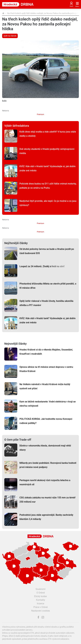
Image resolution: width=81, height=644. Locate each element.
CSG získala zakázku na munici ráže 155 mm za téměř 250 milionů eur (47, 500)
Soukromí (40, 589)
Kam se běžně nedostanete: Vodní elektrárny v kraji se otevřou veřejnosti (48, 404)
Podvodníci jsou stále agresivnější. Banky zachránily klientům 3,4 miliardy (46, 517)
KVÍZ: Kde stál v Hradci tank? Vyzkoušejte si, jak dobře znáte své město (47, 168)
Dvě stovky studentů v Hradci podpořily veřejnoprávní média (47, 151)
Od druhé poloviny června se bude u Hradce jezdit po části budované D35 (47, 251)
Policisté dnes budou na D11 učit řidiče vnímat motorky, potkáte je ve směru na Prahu (48, 186)
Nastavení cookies (41, 611)
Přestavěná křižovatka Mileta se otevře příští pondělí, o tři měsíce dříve (48, 286)
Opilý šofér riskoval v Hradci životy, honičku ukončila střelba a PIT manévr (46, 303)
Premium (40, 114)
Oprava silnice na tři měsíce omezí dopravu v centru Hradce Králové (46, 369)
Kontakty (41, 600)
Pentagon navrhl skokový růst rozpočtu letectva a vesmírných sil (45, 482)
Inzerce (40, 604)
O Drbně (41, 593)
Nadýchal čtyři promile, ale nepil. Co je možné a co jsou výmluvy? (48, 203)
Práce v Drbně (40, 607)
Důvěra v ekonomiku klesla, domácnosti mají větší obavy (45, 448)
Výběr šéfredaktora (17, 126)
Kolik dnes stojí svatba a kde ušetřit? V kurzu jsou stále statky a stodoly (48, 134)
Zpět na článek (10, 36)
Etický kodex (40, 596)
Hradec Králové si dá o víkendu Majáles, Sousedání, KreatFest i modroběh (46, 352)
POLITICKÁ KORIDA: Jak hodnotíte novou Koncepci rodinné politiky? (46, 421)
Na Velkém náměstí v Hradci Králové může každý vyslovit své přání (45, 386)
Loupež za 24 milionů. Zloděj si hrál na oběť (42, 266)
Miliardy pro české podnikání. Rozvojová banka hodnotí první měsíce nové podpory (48, 465)
